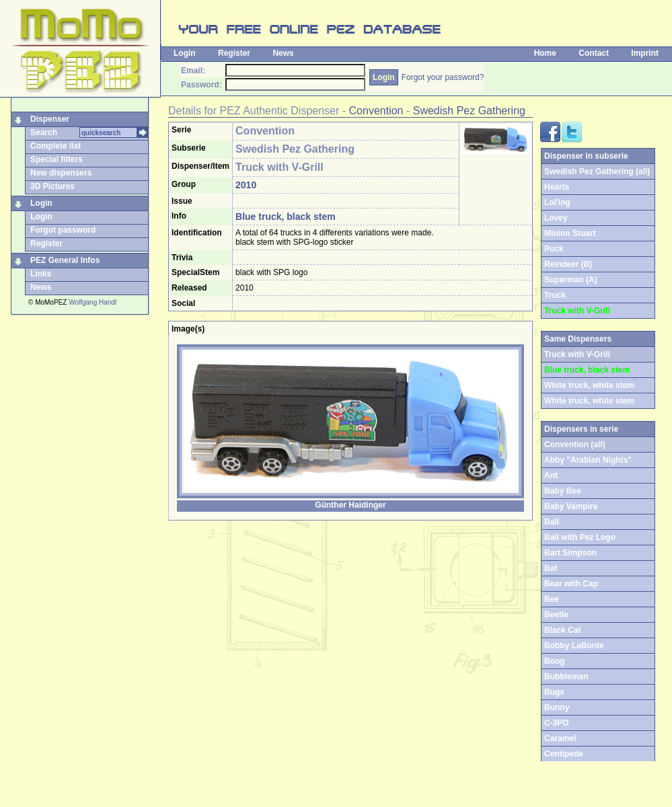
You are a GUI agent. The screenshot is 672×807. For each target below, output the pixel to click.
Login (185, 53)
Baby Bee (563, 491)
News (283, 53)
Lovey (556, 218)
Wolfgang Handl (92, 302)
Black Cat (563, 630)
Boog (555, 661)
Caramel (560, 738)
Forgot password (63, 230)
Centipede (564, 754)
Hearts (557, 187)
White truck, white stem (589, 385)
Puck (554, 249)
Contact (594, 53)
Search (44, 132)
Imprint (645, 53)
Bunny (557, 707)
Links (41, 274)
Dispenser (50, 119)
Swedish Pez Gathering (469, 111)
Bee (552, 599)
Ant (551, 475)
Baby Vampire (571, 506)
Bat (551, 568)
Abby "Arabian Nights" (588, 460)
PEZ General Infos (65, 260)
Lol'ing (557, 202)
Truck (555, 295)
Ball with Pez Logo (580, 537)
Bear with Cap (571, 584)
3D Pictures (52, 186)
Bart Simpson (570, 553)
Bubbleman (566, 677)
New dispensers (61, 173)
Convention (376, 111)
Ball (552, 522)
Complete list (55, 146)
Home (545, 53)
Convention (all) (575, 445)
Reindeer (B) (568, 264)
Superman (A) (571, 280)
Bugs (554, 692)
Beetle (556, 615)
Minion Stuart (570, 233)
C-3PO (557, 723)
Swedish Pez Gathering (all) (597, 171)
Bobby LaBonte (574, 646)
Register (234, 53)
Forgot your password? (443, 77)
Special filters (57, 159)
